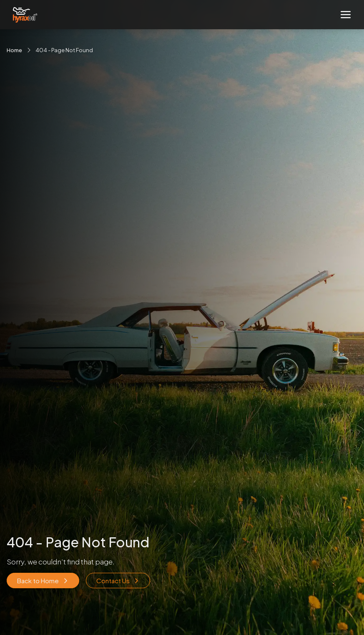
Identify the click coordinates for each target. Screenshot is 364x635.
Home (14, 50)
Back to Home (43, 581)
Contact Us (118, 581)
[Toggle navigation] (346, 15)
